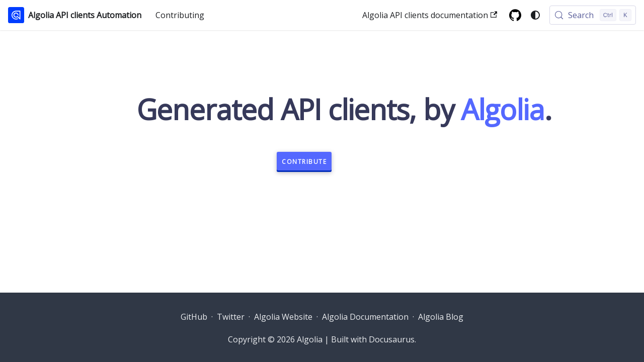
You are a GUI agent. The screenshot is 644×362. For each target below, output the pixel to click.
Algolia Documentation (365, 317)
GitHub (194, 317)
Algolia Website (283, 317)
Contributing (180, 15)
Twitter (231, 317)
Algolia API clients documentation (430, 15)
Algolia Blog (441, 317)
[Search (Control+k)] (593, 15)
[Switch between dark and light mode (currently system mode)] (535, 15)
